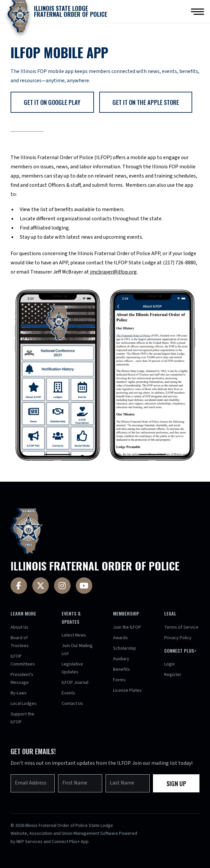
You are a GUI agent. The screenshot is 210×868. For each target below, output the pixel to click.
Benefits (121, 669)
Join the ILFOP (127, 627)
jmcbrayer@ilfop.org (113, 272)
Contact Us (72, 704)
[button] (197, 12)
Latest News (74, 635)
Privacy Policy (178, 638)
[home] (56, 12)
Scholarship (125, 648)
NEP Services (30, 842)
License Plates (127, 690)
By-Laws (19, 693)
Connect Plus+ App (70, 842)
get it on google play (52, 102)
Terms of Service (181, 627)
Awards (120, 638)
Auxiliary (121, 659)
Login (169, 664)
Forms (119, 680)
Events (68, 693)
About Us (19, 627)
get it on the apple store (146, 102)
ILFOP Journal (75, 683)
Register (173, 675)
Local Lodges (24, 704)
